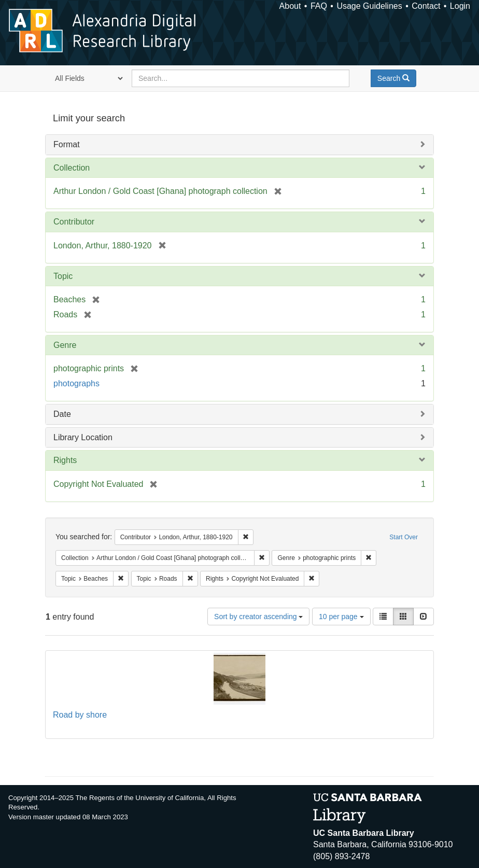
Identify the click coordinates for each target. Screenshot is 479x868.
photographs (76, 383)
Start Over (404, 537)
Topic (63, 276)
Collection (72, 168)
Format (67, 144)
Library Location (83, 437)
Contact (426, 6)
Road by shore (80, 715)
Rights (65, 460)
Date (62, 414)
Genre (65, 345)
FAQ (319, 6)
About (290, 6)
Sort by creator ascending (258, 617)
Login (460, 6)
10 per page (341, 617)
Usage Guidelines (369, 6)
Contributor (74, 222)
